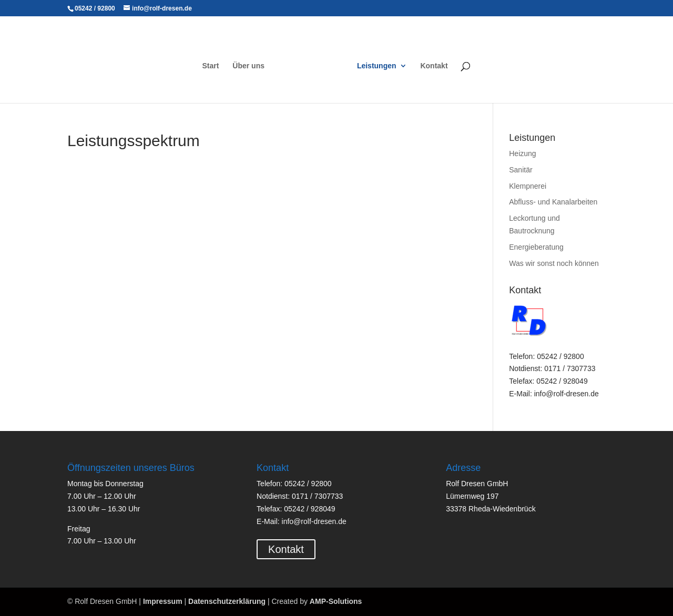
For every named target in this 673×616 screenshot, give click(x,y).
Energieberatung (536, 247)
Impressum (163, 601)
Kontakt (434, 66)
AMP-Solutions (336, 601)
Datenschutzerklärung (227, 601)
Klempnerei (528, 186)
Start (211, 66)
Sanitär (521, 170)
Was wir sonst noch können (554, 263)
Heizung (522, 153)
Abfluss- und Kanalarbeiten (553, 202)
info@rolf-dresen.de (314, 521)
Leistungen (377, 66)
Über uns (248, 66)
